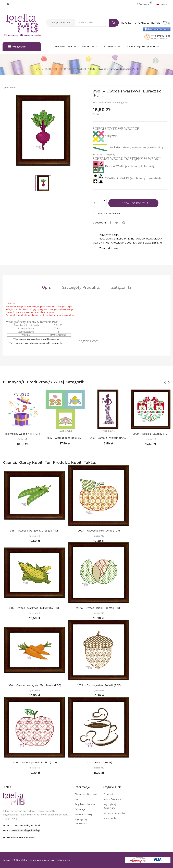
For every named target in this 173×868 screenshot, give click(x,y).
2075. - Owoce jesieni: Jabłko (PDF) (35, 763)
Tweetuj (117, 223)
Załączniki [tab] (121, 287)
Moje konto (110, 818)
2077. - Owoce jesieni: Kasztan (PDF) (99, 608)
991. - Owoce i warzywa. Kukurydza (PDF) (35, 608)
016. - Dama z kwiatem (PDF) (108, 438)
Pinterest (124, 223)
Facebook (3, 4)
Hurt (77, 799)
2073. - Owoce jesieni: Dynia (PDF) (99, 531)
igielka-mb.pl (28, 860)
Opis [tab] (46, 287)
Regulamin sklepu (85, 804)
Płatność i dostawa (86, 794)
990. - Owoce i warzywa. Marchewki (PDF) (35, 685)
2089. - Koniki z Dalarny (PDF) (151, 434)
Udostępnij (111, 223)
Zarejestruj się (150, 23)
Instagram (8, 4)
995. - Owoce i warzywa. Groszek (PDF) (35, 531)
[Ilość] (98, 203)
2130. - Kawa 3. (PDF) (99, 763)
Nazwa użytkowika (114, 813)
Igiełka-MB (22, 439)
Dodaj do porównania (107, 213)
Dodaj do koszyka (135, 203)
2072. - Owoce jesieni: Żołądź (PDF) (99, 685)
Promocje (80, 809)
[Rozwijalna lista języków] (163, 4)
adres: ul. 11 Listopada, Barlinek (21, 825)
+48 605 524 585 (24, 838)
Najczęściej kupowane (81, 821)
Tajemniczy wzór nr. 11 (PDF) (22, 434)
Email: (7, 830)
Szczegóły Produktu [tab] (81, 287)
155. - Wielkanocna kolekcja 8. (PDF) (65, 438)
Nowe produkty (83, 814)
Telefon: (18, 838)
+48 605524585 (161, 36)
